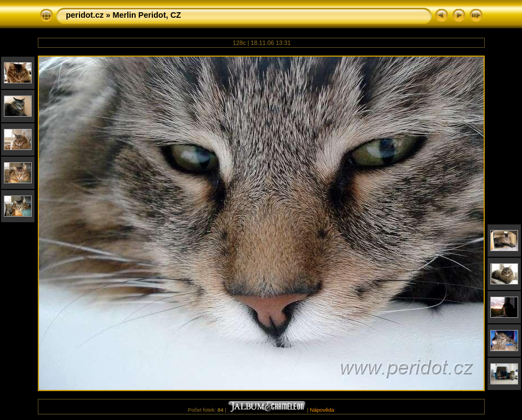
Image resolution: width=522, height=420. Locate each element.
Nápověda (322, 410)
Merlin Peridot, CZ (146, 15)
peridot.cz (85, 15)
